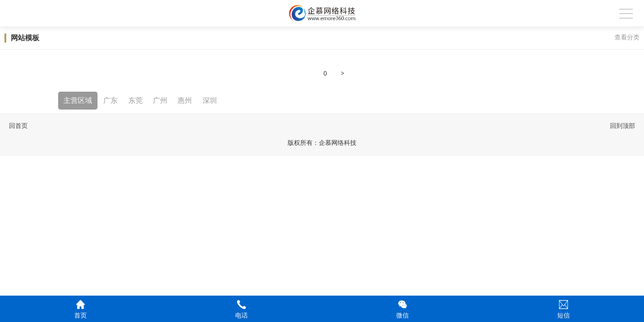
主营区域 (78, 100)
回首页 (18, 126)
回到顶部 (623, 126)
